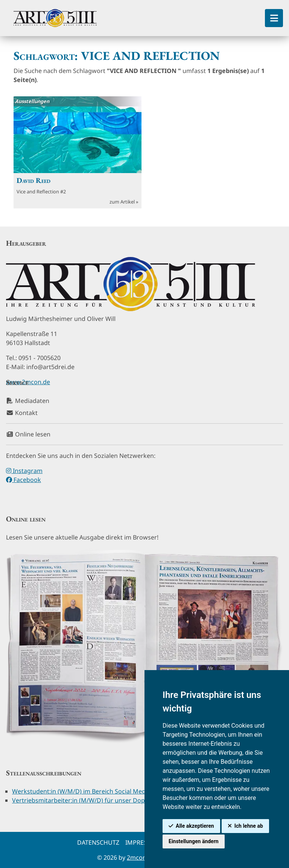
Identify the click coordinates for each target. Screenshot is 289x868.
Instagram (24, 471)
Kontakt (22, 413)
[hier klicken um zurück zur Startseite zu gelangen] (55, 18)
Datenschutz (98, 842)
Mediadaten (28, 401)
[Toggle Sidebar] (274, 18)
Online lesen (28, 434)
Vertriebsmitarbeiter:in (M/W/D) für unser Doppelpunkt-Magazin (104, 800)
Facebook (24, 480)
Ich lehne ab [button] (249, 826)
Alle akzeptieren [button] (195, 826)
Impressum (143, 842)
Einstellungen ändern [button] (194, 841)
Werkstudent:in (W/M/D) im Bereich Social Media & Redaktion (100, 791)
